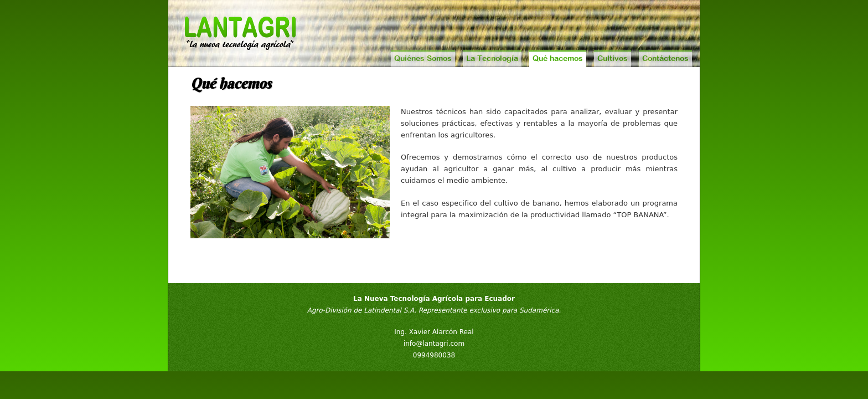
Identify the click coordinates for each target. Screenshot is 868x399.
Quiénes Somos (423, 58)
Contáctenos (665, 58)
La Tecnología (492, 58)
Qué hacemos (558, 58)
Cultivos (613, 58)
